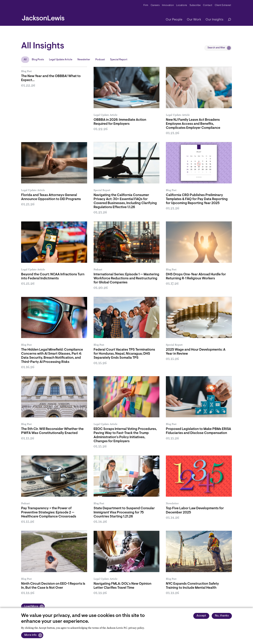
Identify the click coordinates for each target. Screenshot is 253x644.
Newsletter (84, 60)
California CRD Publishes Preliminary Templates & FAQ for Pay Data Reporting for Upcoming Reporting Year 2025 (197, 199)
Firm (146, 5)
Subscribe (195, 5)
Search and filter (216, 48)
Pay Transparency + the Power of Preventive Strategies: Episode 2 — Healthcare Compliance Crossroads (49, 512)
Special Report (119, 60)
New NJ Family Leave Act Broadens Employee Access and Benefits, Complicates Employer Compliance (193, 124)
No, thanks (222, 616)
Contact (208, 5)
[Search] (228, 20)
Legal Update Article (61, 60)
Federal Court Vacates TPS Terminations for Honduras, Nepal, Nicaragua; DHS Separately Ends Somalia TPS (124, 354)
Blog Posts (38, 60)
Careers (155, 5)
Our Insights (214, 20)
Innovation (168, 5)
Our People (174, 20)
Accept (201, 616)
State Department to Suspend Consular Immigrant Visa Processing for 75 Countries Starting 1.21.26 (124, 512)
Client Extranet (223, 5)
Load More (31, 606)
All (25, 60)
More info (30, 635)
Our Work (194, 20)
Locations (182, 5)
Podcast (100, 60)
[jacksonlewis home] (43, 17)
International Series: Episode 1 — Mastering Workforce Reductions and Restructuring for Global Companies (126, 278)
